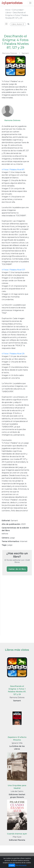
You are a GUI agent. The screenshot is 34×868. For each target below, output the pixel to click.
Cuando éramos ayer (17, 834)
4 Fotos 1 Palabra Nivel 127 (13, 270)
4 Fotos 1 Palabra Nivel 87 (13, 170)
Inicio (8, 10)
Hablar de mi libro (17, 569)
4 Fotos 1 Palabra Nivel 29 (13, 354)
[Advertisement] (16, 608)
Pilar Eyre (17, 837)
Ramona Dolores (17, 697)
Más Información (21, 865)
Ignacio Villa (17, 743)
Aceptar (12, 865)
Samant (25, 53)
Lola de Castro (17, 791)
